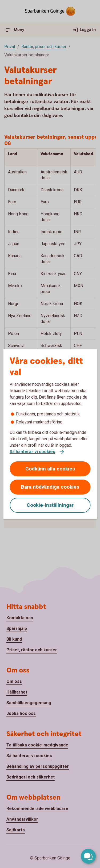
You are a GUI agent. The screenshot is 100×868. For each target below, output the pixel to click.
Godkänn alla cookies (50, 469)
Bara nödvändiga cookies (50, 487)
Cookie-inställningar (50, 505)
